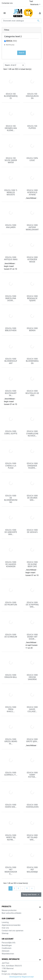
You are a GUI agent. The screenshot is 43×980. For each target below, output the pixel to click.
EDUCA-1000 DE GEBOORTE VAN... (11, 532)
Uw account (8, 939)
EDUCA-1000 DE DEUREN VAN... (32, 498)
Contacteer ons (7, 3)
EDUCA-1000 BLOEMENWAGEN (32, 361)
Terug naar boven (31, 895)
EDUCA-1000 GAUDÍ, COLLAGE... (32, 709)
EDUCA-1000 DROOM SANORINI (32, 677)
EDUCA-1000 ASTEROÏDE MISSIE (32, 259)
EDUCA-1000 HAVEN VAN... (11, 806)
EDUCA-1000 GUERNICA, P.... (11, 774)
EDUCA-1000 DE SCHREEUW (11, 636)
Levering (5, 922)
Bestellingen (7, 945)
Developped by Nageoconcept (21, 977)
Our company (8, 919)
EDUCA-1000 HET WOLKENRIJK (32, 870)
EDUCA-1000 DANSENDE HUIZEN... (32, 466)
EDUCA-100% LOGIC (32, 159)
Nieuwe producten (9, 910)
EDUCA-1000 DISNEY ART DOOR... (32, 637)
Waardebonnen (8, 954)
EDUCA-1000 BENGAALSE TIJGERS (32, 298)
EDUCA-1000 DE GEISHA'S (32, 531)
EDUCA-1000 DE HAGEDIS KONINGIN (11, 564)
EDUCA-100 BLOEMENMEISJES (11, 96)
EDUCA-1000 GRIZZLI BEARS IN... (11, 741)
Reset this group (10, 45)
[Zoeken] (21, 21)
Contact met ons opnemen (13, 931)
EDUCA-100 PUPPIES (32, 127)
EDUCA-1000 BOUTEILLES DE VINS (32, 393)
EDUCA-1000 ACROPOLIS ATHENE (32, 192)
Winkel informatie (11, 959)
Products (6, 907)
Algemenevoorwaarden (11, 925)
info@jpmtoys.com (19, 974)
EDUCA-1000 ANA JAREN (11, 226)
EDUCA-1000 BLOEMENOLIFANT (11, 361)
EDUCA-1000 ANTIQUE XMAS (11, 258)
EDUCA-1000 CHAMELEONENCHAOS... (32, 433)
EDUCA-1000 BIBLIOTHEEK (11, 329)
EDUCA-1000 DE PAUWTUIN (11, 604)
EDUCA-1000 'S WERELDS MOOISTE (11, 192)
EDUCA (12, 41)
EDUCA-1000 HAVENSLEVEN (32, 806)
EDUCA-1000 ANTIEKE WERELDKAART (32, 227)
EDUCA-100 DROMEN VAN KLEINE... (11, 128)
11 (27, 888)
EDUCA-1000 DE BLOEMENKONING (11, 499)
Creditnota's (7, 948)
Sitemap (5, 933)
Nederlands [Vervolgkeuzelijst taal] (35, 4)
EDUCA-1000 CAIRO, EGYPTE (11, 432)
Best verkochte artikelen (12, 913)
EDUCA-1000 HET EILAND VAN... (32, 837)
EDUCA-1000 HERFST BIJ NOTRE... (11, 837)
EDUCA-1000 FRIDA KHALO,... (11, 709)
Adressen (6, 951)
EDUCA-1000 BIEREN (32, 329)
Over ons (5, 928)
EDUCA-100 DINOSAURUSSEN (32, 96)
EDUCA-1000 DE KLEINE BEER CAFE (32, 564)
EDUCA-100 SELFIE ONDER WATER (11, 160)
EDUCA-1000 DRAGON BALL (11, 676)
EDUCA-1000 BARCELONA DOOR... (11, 298)
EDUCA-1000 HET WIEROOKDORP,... (11, 871)
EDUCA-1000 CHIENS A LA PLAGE (11, 466)
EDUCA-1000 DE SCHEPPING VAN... (32, 605)
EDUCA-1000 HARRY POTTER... (32, 775)
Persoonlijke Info (9, 943)
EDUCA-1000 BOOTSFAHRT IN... (11, 393)
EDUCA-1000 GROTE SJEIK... (32, 740)
